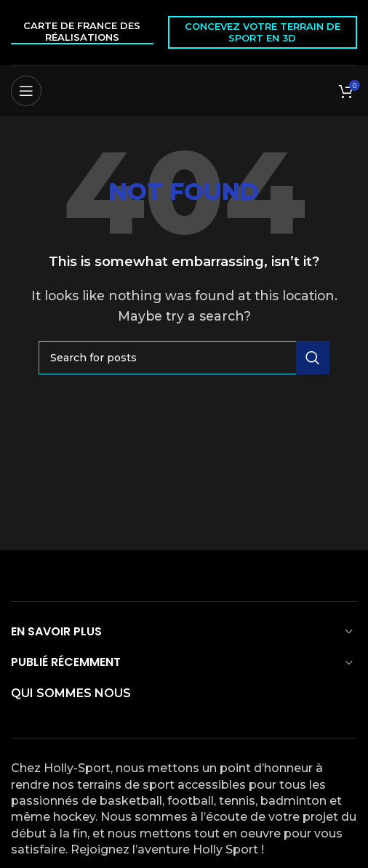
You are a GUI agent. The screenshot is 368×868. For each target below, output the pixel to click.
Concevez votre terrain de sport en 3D (263, 32)
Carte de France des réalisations (82, 32)
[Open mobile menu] (26, 91)
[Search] (184, 358)
